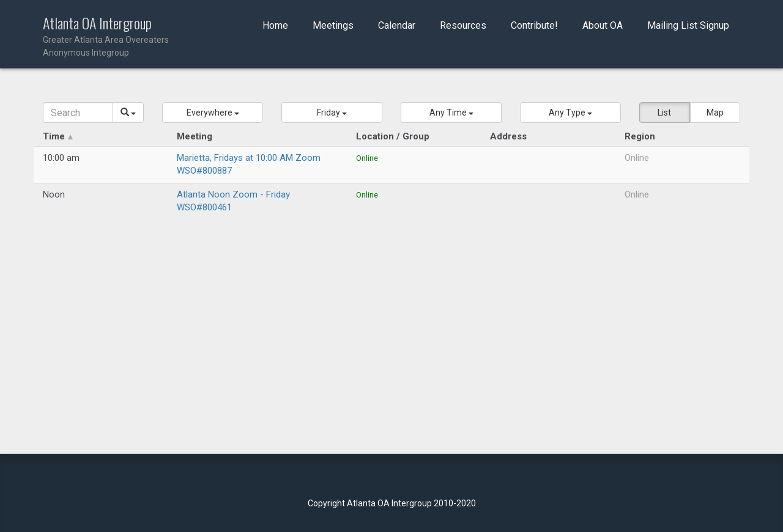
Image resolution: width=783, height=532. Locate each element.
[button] (213, 113)
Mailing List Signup (688, 25)
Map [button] (715, 113)
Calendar (397, 25)
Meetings (333, 25)
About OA (603, 25)
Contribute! (534, 25)
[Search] (78, 113)
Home (275, 25)
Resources (463, 25)
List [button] (664, 113)
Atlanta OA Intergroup (123, 37)
